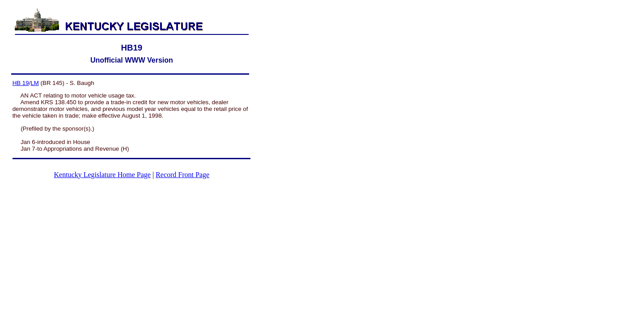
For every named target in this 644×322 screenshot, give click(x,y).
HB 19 (21, 83)
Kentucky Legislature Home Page (102, 175)
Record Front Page (182, 175)
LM (35, 83)
